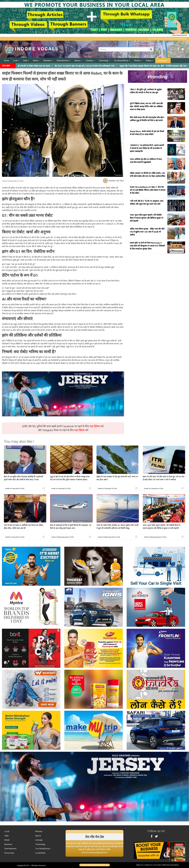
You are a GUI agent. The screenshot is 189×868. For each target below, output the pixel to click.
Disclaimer (175, 865)
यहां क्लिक (95, 426)
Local (16, 61)
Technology (104, 61)
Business (48, 61)
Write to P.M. (152, 39)
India (26, 61)
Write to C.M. (163, 39)
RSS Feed (166, 865)
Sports (78, 61)
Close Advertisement (179, 35)
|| (91, 66)
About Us (140, 865)
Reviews (39, 831)
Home (6, 61)
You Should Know (122, 61)
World (36, 61)
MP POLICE (183, 39)
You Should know (42, 849)
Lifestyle (90, 61)
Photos (138, 61)
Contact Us (148, 865)
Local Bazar (163, 61)
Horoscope (9, 853)
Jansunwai (173, 39)
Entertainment (64, 61)
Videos (150, 61)
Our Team (158, 865)
